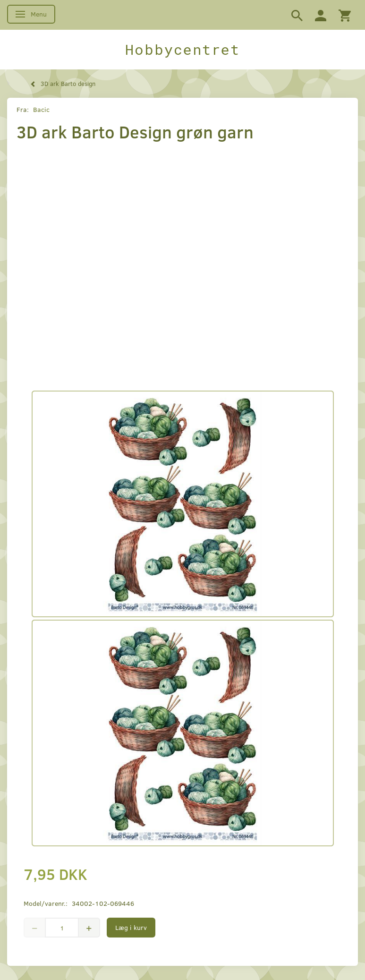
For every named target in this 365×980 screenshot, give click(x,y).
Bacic (41, 109)
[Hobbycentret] (182, 50)
